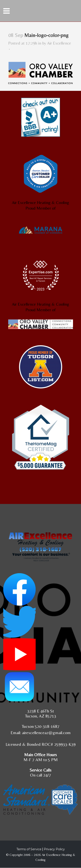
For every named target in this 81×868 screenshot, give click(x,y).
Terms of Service (29, 849)
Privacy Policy (54, 849)
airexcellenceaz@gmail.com (46, 732)
